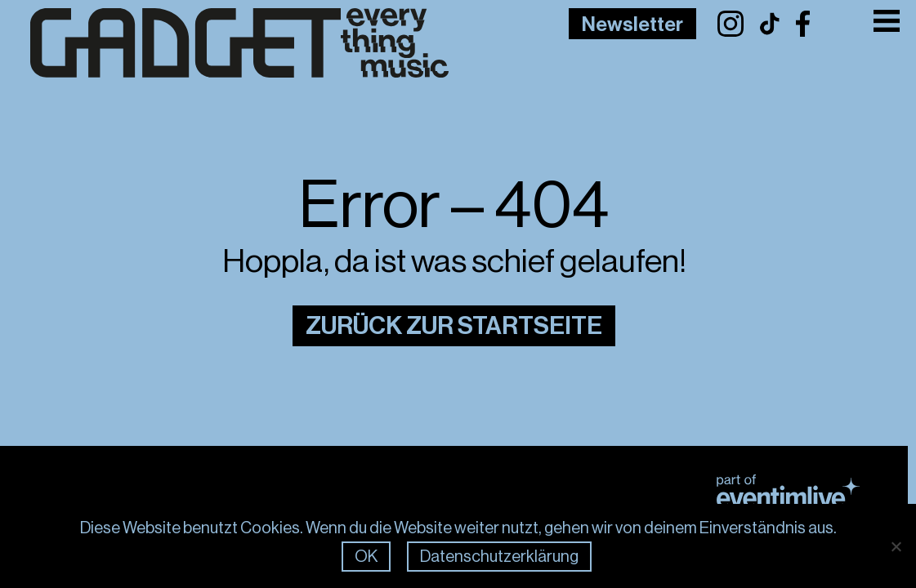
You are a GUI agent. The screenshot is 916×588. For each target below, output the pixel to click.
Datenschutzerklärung (499, 557)
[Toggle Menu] (887, 21)
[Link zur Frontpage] (214, 43)
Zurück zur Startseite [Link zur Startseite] (454, 326)
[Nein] (896, 546)
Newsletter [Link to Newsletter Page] (632, 24)
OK (366, 557)
